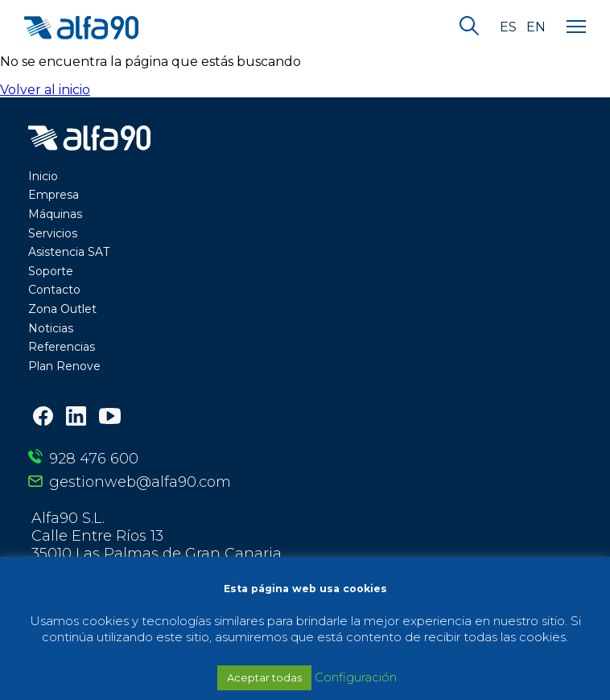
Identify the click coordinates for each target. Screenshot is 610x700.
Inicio (43, 176)
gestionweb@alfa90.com (140, 482)
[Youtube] (110, 418)
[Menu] (576, 27)
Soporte (51, 271)
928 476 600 (94, 459)
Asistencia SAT (69, 252)
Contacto (54, 290)
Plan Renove (64, 366)
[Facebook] (43, 418)
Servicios (53, 233)
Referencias (62, 347)
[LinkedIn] (76, 418)
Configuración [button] (356, 677)
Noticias (51, 328)
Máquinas (55, 214)
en (536, 27)
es (508, 27)
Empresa (54, 195)
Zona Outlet (62, 309)
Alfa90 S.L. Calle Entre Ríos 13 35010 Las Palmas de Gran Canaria (157, 536)
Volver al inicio (45, 90)
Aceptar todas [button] (264, 677)
